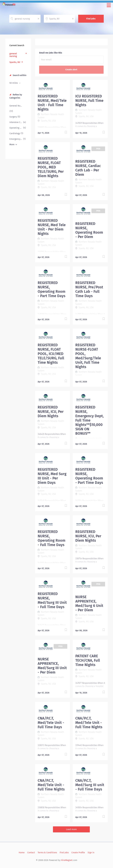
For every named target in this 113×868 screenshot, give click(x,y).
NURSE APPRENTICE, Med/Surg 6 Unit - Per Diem (89, 604)
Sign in (91, 853)
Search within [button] (19, 75)
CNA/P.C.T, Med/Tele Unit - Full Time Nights (89, 723)
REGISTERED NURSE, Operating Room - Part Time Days (52, 289)
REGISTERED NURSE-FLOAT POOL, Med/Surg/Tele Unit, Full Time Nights (88, 356)
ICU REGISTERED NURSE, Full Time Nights (89, 101)
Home (22, 853)
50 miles (14, 83)
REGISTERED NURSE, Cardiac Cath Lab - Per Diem (88, 168)
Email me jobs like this (51, 53)
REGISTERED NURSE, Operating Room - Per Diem (89, 230)
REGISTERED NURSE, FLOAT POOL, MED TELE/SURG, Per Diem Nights (51, 167)
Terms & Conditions (47, 853)
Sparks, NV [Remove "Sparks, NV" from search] (15, 62)
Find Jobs (91, 19)
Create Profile (78, 853)
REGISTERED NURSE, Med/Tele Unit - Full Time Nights (52, 103)
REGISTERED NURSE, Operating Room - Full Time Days (52, 538)
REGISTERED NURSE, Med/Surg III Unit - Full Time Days (52, 600)
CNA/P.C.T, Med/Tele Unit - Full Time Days (51, 723)
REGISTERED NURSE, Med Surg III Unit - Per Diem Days (52, 476)
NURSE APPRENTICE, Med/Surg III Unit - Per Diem (52, 666)
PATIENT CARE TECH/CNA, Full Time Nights (88, 660)
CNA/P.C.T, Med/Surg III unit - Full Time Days (90, 785)
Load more (71, 829)
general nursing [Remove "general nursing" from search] (13, 55)
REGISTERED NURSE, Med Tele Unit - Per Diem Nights (52, 227)
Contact (31, 853)
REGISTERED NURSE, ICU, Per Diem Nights (51, 412)
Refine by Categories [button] (16, 96)
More (12, 144)
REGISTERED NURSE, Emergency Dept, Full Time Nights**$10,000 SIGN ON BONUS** (89, 420)
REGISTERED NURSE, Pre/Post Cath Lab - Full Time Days (89, 289)
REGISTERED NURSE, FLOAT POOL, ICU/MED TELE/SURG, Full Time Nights (51, 354)
